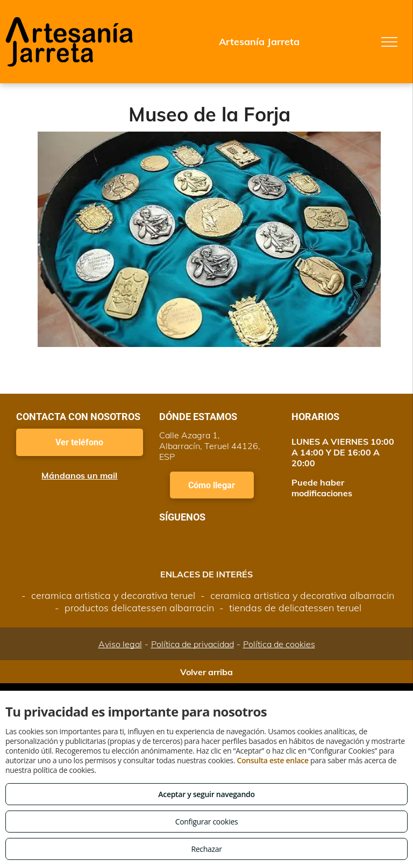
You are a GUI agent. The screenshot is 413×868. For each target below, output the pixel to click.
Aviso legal (120, 644)
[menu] (389, 42)
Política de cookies (279, 644)
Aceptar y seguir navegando (206, 794)
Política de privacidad (193, 644)
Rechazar (206, 849)
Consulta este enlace (272, 760)
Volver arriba (206, 672)
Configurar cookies (207, 822)
